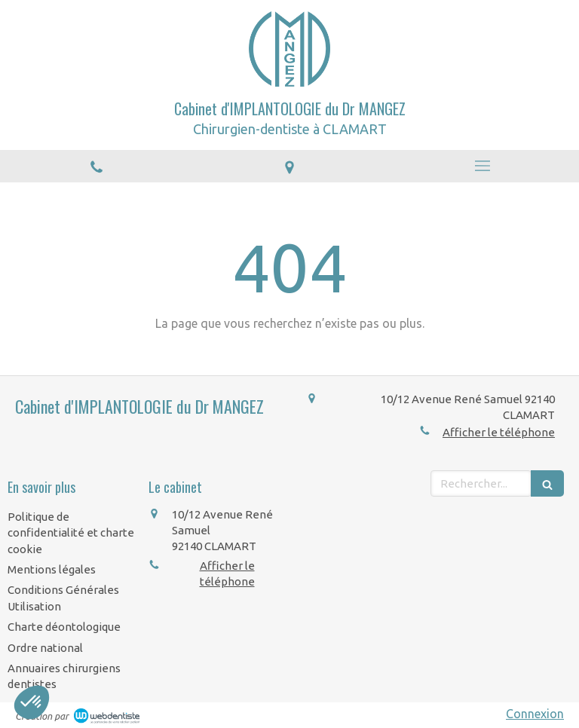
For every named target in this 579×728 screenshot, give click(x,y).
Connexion (535, 714)
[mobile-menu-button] (482, 166)
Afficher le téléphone (499, 432)
